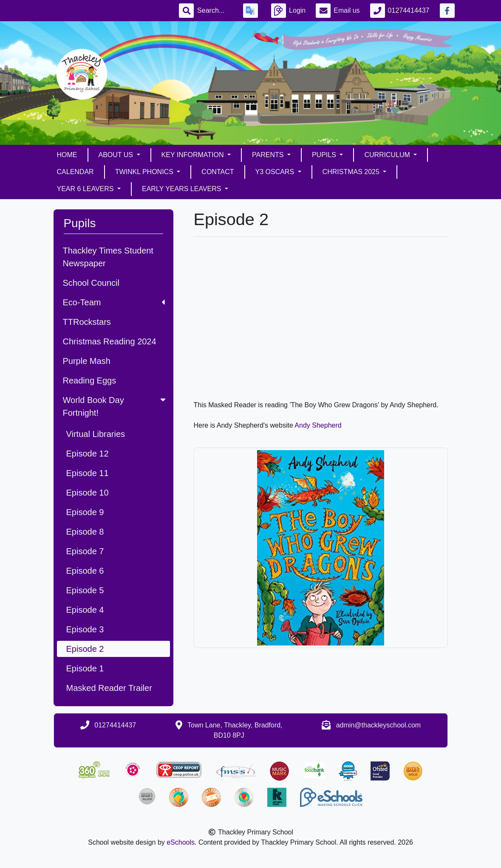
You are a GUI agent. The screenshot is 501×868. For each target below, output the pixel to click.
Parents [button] (269, 155)
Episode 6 (85, 571)
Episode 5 (85, 590)
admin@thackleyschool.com (378, 725)
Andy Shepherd (318, 425)
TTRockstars (87, 322)
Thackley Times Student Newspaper (108, 257)
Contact (218, 172)
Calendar (75, 172)
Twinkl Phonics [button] (145, 172)
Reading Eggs (90, 380)
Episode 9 (85, 512)
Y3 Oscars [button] (276, 172)
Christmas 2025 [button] (352, 172)
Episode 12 (88, 454)
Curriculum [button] (388, 155)
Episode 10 (88, 493)
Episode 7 (85, 551)
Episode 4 (85, 610)
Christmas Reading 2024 (110, 341)
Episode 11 (88, 473)
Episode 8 (85, 532)
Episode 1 (85, 668)
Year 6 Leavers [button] (86, 189)
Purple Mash (87, 361)
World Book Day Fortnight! (115, 406)
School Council (91, 283)
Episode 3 (85, 629)
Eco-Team (114, 302)
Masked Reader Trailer (109, 688)
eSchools (181, 842)
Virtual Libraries (96, 434)
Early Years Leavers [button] (183, 189)
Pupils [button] (325, 155)
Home (67, 155)
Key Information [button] (194, 155)
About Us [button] (117, 155)
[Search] (215, 11)
